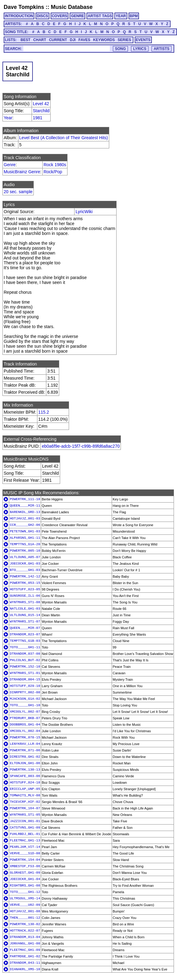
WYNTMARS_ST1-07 (25, 622)
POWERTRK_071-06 (25, 750)
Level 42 (41, 104)
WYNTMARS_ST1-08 (25, 602)
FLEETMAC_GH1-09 (25, 950)
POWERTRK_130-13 (25, 770)
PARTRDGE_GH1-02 (25, 956)
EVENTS (143, 40)
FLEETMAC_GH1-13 (25, 840)
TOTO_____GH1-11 (25, 647)
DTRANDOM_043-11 (25, 963)
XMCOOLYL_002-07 (25, 712)
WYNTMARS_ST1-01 (25, 673)
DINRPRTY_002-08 (25, 692)
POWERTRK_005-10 (25, 551)
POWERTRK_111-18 (25, 499)
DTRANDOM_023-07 (25, 634)
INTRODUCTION (19, 16)
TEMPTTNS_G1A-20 (25, 544)
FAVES (84, 40)
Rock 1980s (55, 165)
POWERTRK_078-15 (25, 737)
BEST (25, 40)
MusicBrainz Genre (22, 172)
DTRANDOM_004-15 (25, 679)
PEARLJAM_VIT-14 (25, 847)
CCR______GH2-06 (25, 525)
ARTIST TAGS (100, 16)
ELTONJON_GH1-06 (25, 763)
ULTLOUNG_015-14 (25, 615)
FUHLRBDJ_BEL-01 (25, 834)
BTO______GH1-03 (25, 570)
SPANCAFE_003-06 (25, 776)
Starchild (41, 111)
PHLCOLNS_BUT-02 (25, 660)
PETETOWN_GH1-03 (25, 531)
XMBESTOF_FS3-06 (25, 866)
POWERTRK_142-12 (25, 576)
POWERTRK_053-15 (25, 583)
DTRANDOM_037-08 (25, 654)
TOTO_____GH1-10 (25, 705)
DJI (73, 40)
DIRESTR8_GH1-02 (25, 757)
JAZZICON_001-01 (25, 821)
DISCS (42, 16)
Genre (10, 165)
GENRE (77, 16)
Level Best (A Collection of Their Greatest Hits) (64, 138)
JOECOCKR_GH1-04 (25, 879)
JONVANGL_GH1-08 (25, 944)
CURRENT (58, 40)
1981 (38, 118)
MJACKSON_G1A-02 (25, 699)
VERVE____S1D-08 (25, 853)
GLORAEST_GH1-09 (25, 873)
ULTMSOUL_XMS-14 (25, 898)
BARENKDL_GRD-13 (25, 512)
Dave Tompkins (24, 7)
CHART (40, 40)
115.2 (44, 412)
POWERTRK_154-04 (25, 860)
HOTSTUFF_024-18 (25, 783)
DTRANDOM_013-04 (25, 937)
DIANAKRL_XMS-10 (25, 969)
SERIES (125, 40)
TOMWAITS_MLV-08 (25, 795)
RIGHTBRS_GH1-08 (25, 886)
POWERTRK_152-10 (25, 667)
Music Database (72, 7)
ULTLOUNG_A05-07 (25, 557)
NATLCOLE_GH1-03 (25, 609)
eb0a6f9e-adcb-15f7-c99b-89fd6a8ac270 (81, 446)
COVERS (60, 16)
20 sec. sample (18, 192)
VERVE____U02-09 (25, 905)
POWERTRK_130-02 (25, 924)
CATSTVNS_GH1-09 (25, 828)
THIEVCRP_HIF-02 (25, 802)
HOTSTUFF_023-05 (25, 589)
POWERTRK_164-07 (25, 808)
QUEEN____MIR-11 (25, 506)
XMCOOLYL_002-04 (25, 731)
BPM (134, 16)
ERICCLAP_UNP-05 (25, 789)
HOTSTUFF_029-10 (25, 686)
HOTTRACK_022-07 (25, 931)
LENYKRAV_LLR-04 (25, 744)
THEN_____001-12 (25, 918)
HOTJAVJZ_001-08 (25, 911)
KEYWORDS (104, 40)
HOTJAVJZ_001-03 (25, 519)
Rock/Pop (53, 172)
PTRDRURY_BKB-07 (25, 718)
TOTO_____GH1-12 (25, 892)
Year (8, 118)
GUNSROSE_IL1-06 (25, 596)
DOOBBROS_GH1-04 (25, 725)
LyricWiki (84, 212)
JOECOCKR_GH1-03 (25, 564)
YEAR (121, 16)
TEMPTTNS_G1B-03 (25, 641)
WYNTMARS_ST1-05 (25, 815)
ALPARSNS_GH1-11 (25, 538)
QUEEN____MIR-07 (25, 628)
